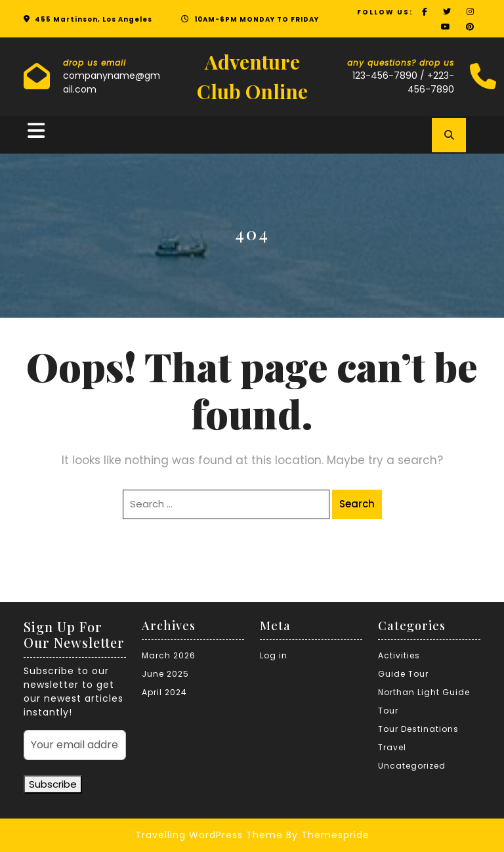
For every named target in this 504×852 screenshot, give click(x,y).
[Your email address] (75, 745)
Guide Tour (403, 674)
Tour (388, 711)
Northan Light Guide (424, 692)
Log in (274, 655)
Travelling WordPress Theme (209, 835)
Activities (399, 655)
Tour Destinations (418, 729)
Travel (392, 747)
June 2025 (165, 674)
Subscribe (53, 784)
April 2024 (164, 692)
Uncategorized (412, 766)
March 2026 (169, 655)
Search (357, 504)
